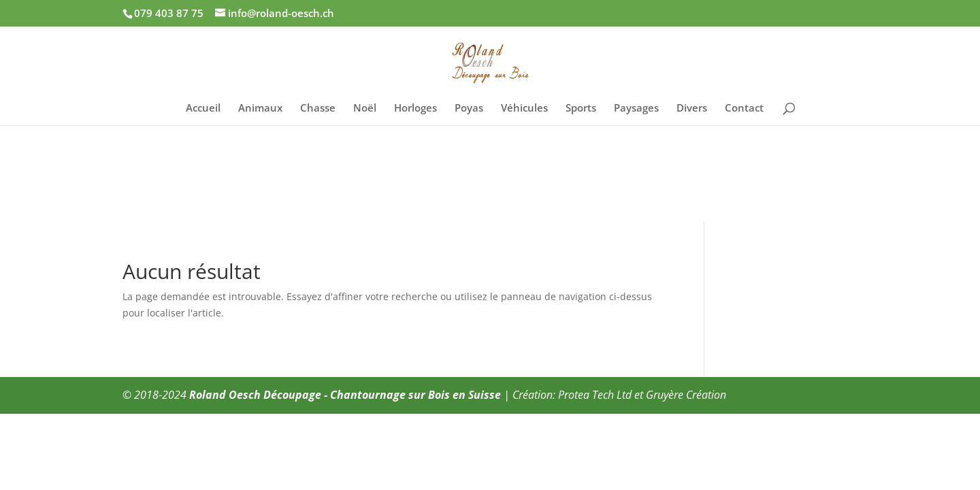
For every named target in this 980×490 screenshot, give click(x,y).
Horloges (415, 109)
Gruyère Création (686, 395)
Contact (744, 109)
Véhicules (524, 109)
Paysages (636, 109)
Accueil (203, 109)
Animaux (260, 109)
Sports (581, 109)
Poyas (469, 109)
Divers (692, 109)
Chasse (318, 109)
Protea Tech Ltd (595, 395)
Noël (365, 109)
